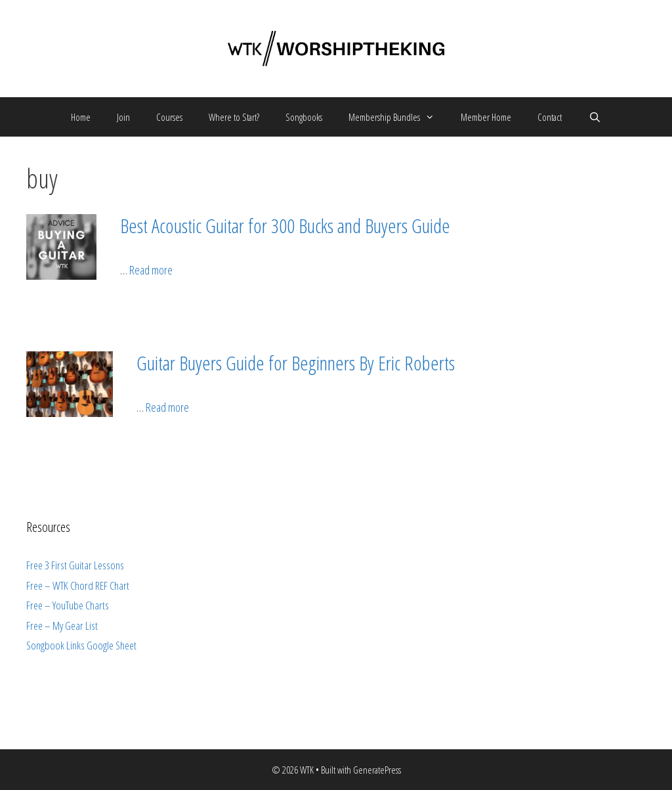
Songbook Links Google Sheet (81, 645)
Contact (550, 117)
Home (81, 117)
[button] (434, 117)
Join (123, 117)
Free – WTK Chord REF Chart (78, 585)
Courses (169, 117)
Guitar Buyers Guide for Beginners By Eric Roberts (296, 363)
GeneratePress (377, 770)
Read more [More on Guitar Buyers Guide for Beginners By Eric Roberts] (167, 407)
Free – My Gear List (62, 625)
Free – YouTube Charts (68, 605)
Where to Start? (234, 117)
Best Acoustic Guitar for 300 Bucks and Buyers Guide (285, 226)
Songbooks (304, 117)
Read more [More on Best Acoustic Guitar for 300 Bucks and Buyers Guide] (151, 270)
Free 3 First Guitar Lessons (75, 565)
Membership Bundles (398, 117)
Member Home (486, 117)
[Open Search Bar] (594, 117)
